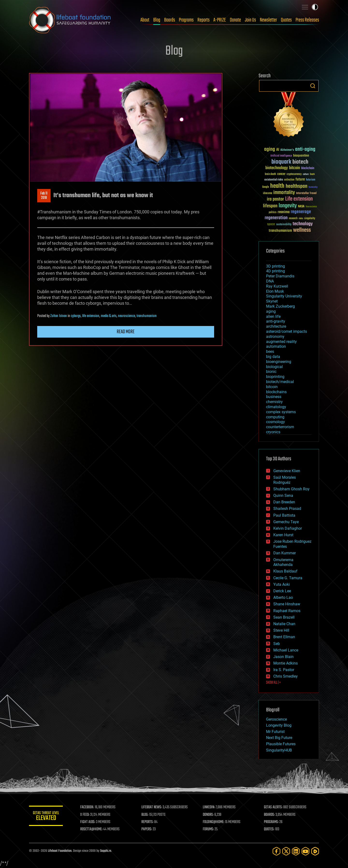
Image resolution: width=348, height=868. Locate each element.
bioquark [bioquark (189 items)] (281, 162)
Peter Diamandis (280, 276)
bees (270, 351)
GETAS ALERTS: (273, 807)
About (145, 20)
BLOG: (145, 815)
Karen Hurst (283, 535)
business (274, 397)
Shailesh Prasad (287, 509)
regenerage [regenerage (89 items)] (301, 212)
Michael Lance (286, 650)
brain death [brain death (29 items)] (270, 174)
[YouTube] (305, 851)
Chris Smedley (286, 676)
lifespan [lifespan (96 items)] (270, 206)
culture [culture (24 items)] (306, 174)
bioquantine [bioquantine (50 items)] (301, 156)
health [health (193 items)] (277, 186)
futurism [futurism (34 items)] (311, 180)
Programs (186, 20)
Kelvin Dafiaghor (288, 528)
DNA (270, 281)
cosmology (275, 422)
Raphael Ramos (287, 611)
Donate (235, 20)
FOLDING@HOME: (214, 822)
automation (276, 346)
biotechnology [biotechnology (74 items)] (277, 168)
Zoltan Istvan (59, 316)
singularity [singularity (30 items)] (310, 219)
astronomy (275, 336)
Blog (157, 20)
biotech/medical (280, 382)
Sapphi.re (106, 851)
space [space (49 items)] (271, 224)
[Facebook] (276, 851)
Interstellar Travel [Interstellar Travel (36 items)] (306, 193)
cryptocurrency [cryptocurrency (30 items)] (294, 174)
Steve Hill (281, 630)
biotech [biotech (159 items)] (300, 162)
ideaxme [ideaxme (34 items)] (268, 194)
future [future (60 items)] (300, 179)
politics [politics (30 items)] (273, 213)
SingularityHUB (279, 750)
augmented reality (281, 342)
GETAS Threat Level (46, 817)
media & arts (109, 316)
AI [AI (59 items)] (278, 150)
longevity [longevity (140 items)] (288, 206)
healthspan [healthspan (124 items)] (297, 186)
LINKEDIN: (209, 807)
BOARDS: (269, 815)
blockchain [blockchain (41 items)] (308, 168)
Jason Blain (283, 657)
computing (275, 417)
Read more (126, 332)
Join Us (250, 20)
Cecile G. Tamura (288, 578)
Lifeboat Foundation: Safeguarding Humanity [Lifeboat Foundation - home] (70, 20)
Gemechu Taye (286, 522)
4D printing (275, 271)
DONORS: (208, 815)
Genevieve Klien (287, 471)
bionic (271, 372)
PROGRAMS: (271, 822)
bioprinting (275, 377)
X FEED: (85, 815)
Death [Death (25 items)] (312, 174)
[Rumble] (315, 851)
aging (271, 311)
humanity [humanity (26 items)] (313, 187)
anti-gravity (276, 321)
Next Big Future (279, 738)
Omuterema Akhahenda (283, 562)
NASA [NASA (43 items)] (301, 207)
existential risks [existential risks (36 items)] (274, 180)
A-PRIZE (220, 20)
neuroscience (127, 316)
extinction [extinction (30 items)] (289, 180)
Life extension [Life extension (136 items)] (299, 199)
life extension (91, 316)
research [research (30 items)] (293, 219)
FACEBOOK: (87, 807)
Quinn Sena (283, 495)
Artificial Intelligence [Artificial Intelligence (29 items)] (281, 156)
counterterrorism (280, 427)
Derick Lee (282, 591)
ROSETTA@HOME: (91, 829)
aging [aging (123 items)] (270, 149)
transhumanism (147, 316)
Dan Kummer (285, 553)
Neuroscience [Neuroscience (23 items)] (311, 207)
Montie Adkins (286, 663)
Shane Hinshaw (287, 604)
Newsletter (268, 20)
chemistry (274, 402)
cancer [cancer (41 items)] (281, 174)
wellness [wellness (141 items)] (302, 230)
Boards (170, 20)
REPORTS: (147, 822)
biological (274, 367)
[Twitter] (286, 851)
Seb (277, 644)
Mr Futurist (275, 732)
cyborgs (76, 316)
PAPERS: (147, 829)
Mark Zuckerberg (280, 306)
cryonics (273, 432)
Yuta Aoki (282, 584)
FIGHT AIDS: (88, 822)
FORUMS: (208, 829)
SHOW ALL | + (273, 683)
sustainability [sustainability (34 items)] (284, 225)
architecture (276, 326)
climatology (276, 407)
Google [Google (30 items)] (266, 187)
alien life (273, 316)
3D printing (275, 266)
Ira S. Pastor (284, 670)
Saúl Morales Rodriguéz (285, 480)
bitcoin (272, 387)
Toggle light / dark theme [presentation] (315, 7)
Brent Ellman (284, 637)
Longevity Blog (279, 725)
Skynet (272, 301)
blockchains (276, 392)
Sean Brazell (284, 617)
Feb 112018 (44, 196)
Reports (203, 20)
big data (273, 357)
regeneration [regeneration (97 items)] (276, 218)
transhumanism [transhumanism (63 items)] (280, 231)
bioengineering (279, 362)
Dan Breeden (284, 502)
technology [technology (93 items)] (303, 224)
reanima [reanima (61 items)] (284, 212)
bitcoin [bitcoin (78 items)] (294, 168)
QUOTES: (269, 829)
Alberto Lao (283, 597)
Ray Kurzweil (277, 286)
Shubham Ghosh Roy (291, 489)
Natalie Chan (284, 624)
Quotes (286, 20)
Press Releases (307, 20)
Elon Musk (275, 291)
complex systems (281, 412)
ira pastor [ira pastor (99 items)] (275, 199)
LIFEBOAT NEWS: (152, 807)
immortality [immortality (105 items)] (284, 193)
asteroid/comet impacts (286, 331)
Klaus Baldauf (285, 571)
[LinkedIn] (296, 851)
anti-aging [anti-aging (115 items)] (305, 149)
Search (313, 86)
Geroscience (276, 719)
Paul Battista (284, 515)
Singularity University (284, 296)
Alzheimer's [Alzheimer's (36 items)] (287, 150)
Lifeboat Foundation (60, 851)
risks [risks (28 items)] (301, 218)
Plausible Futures (281, 744)
